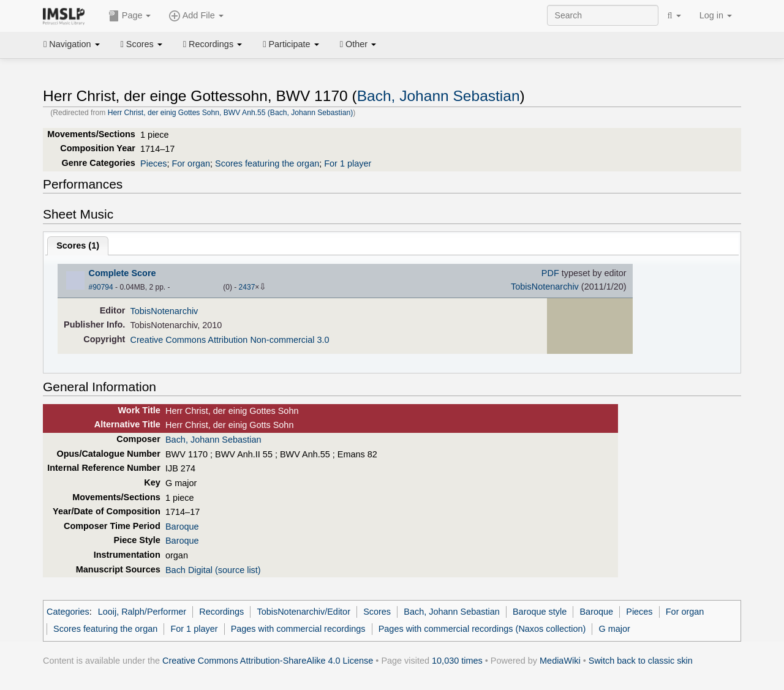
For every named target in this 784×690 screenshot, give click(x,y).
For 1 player (348, 163)
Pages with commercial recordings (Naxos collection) (482, 629)
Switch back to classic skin (641, 661)
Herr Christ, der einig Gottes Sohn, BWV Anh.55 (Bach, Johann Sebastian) (231, 113)
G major (615, 629)
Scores (141, 44)
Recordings (213, 44)
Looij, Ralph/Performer (142, 612)
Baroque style (540, 612)
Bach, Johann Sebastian (439, 96)
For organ (191, 163)
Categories (68, 612)
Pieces (153, 163)
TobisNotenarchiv (545, 287)
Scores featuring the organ (267, 163)
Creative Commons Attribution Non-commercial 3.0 (230, 340)
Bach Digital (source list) (213, 570)
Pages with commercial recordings (298, 629)
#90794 (101, 287)
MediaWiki (560, 661)
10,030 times (457, 661)
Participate (291, 44)
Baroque (182, 527)
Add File (196, 16)
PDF (550, 273)
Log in (716, 15)
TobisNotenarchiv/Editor (303, 612)
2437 (247, 287)
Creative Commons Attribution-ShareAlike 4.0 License (268, 661)
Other (358, 44)
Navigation (72, 44)
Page (130, 16)
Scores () (78, 246)
